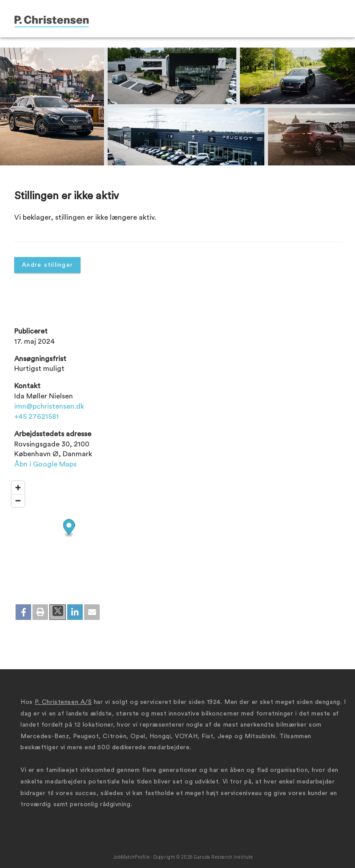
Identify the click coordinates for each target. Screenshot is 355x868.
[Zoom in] (18, 488)
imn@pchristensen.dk (49, 406)
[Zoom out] (18, 500)
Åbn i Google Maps (45, 464)
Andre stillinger (47, 265)
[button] (23, 612)
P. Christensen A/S (63, 702)
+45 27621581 (36, 417)
